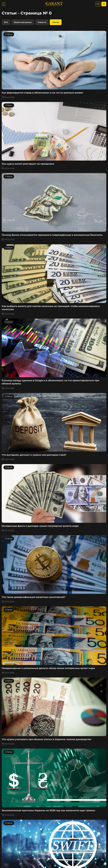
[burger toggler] (4, 4)
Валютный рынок (23, 22)
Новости (42, 22)
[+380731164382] (98, 4)
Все (6, 22)
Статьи (56, 22)
